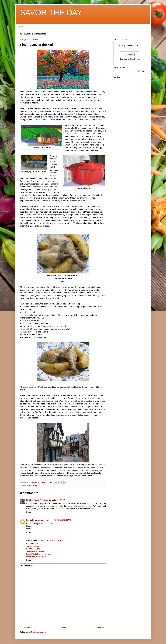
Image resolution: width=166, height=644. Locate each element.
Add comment (27, 566)
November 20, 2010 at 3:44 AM (53, 500)
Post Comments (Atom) (41, 632)
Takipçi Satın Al (32, 546)
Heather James (33, 500)
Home (20, 26)
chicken (30, 486)
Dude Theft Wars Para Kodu (38, 556)
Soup (35, 486)
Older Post (101, 628)
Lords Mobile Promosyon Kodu (39, 554)
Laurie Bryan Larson (35, 520)
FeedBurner (135, 59)
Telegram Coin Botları (35, 551)
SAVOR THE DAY (51, 13)
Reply (29, 512)
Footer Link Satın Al (34, 549)
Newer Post (25, 628)
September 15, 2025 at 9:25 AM (50, 540)
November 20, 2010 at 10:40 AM (58, 520)
